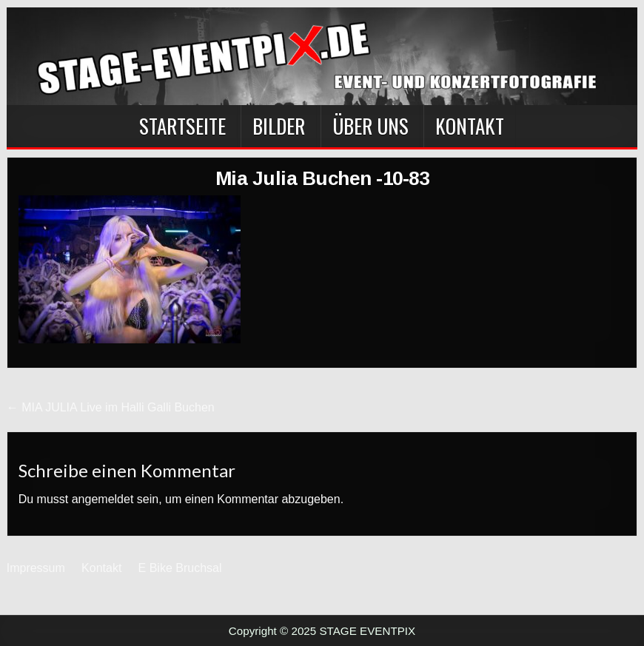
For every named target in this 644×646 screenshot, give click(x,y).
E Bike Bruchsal (180, 568)
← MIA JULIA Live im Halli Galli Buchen (111, 407)
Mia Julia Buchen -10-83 (322, 178)
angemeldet (103, 499)
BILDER (279, 126)
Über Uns (370, 126)
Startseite (182, 126)
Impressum (36, 568)
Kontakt (470, 126)
